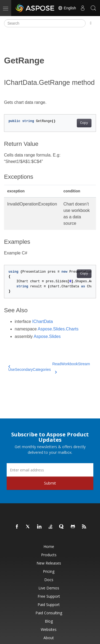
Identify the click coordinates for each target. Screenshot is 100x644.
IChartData (43, 321)
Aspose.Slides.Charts (58, 329)
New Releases (49, 563)
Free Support (49, 596)
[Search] (45, 23)
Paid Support (49, 605)
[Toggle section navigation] (91, 23)
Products (49, 555)
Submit (50, 483)
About (49, 638)
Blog (49, 621)
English (67, 8)
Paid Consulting (49, 613)
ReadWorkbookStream (71, 367)
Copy (84, 123)
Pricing (49, 571)
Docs (49, 580)
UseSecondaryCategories (30, 368)
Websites (49, 629)
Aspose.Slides (47, 336)
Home (49, 546)
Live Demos (49, 588)
